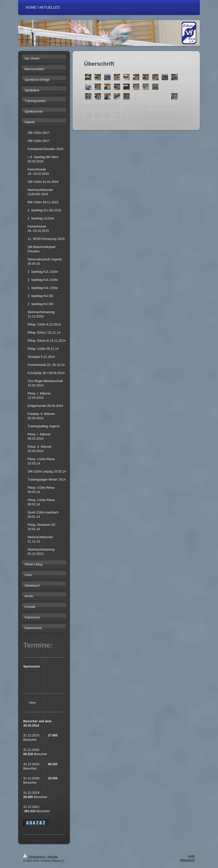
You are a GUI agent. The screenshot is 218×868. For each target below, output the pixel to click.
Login (191, 856)
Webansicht (187, 860)
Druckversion (35, 857)
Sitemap (53, 857)
